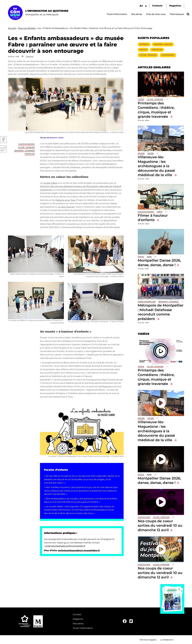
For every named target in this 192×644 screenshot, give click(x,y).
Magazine (78, 619)
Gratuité (143, 50)
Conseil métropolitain (147, 302)
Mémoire (141, 153)
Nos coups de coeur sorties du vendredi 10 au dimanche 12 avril (160, 525)
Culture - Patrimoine (26, 147)
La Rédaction (167, 640)
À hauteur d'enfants (27, 144)
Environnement (168, 55)
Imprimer (30, 57)
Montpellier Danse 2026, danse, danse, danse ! (159, 480)
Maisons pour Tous (65, 200)
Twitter (3, 149)
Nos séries (137, 14)
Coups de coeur (144, 517)
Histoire (151, 153)
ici (65, 543)
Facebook (3, 140)
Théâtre (141, 99)
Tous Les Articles (27, 28)
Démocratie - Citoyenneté (24, 151)
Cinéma (159, 212)
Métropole (144, 44)
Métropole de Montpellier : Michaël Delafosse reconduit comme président (161, 312)
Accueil (12, 28)
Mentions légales (148, 640)
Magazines (175, 6)
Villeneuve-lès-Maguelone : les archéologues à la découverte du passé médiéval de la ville (156, 166)
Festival (141, 257)
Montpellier (30, 154)
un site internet (66, 207)
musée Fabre (50, 183)
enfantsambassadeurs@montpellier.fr (65, 546)
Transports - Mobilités (163, 44)
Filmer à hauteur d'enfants (153, 218)
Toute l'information (117, 14)
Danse (149, 257)
